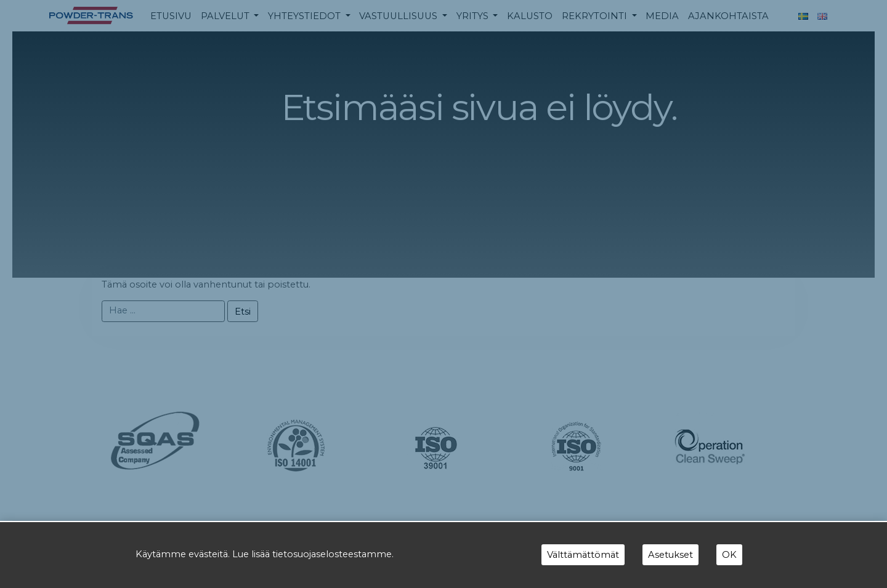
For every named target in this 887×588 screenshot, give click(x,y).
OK (729, 555)
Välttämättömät (583, 555)
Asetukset (670, 555)
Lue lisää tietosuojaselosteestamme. (313, 554)
